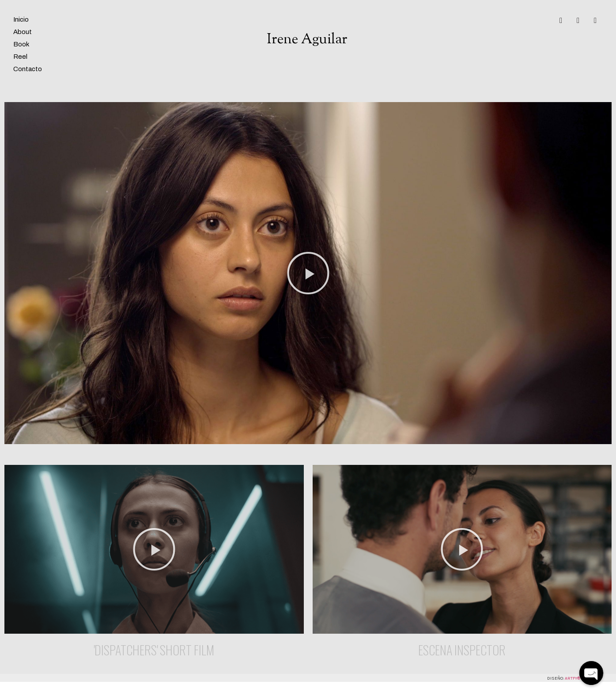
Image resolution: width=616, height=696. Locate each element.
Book (21, 44)
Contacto (28, 69)
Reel (20, 57)
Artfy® (573, 678)
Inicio (21, 19)
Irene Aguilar (307, 40)
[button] (308, 273)
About (23, 32)
